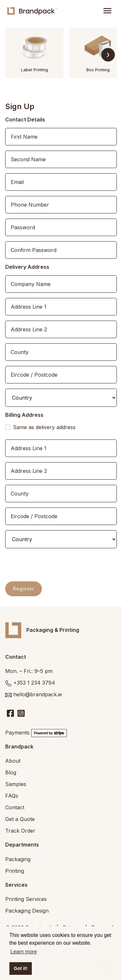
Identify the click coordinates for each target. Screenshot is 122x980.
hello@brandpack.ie (38, 694)
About (13, 761)
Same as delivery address (44, 427)
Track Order (20, 831)
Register (24, 589)
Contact (15, 807)
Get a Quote (20, 819)
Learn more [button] (24, 952)
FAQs (12, 796)
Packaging (18, 859)
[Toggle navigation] (107, 11)
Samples (16, 784)
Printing (15, 871)
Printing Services (26, 899)
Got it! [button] (20, 968)
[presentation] (55, 566)
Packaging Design (27, 911)
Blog (11, 772)
